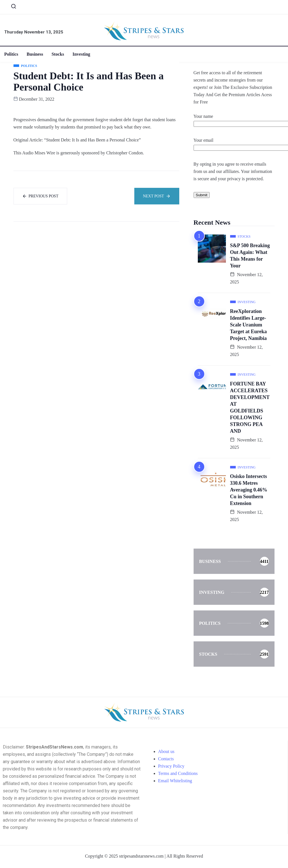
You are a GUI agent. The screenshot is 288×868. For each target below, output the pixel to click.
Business (35, 54)
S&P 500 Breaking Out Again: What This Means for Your (250, 256)
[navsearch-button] (11, 8)
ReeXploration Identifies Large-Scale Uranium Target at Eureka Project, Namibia (249, 325)
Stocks (58, 54)
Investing (81, 54)
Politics (11, 54)
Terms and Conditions (178, 773)
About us (166, 751)
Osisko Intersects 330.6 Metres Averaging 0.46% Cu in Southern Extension (249, 490)
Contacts (166, 759)
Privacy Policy (171, 766)
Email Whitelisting (175, 781)
